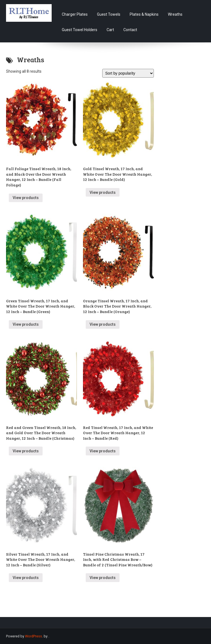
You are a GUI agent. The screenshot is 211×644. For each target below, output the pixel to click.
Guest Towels (109, 14)
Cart (110, 30)
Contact (130, 30)
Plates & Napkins (144, 14)
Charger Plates (75, 14)
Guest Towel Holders (80, 30)
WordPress (34, 636)
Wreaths (175, 14)
